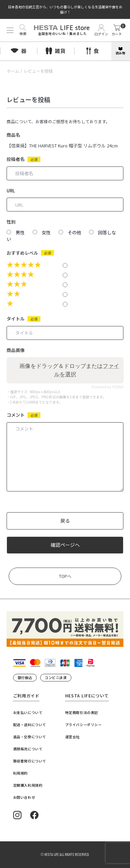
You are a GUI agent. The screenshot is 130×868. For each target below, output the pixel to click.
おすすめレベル (22, 253)
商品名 (13, 135)
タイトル (16, 319)
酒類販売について (28, 749)
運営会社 (72, 737)
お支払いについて (28, 712)
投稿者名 (16, 159)
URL (11, 191)
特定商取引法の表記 (82, 712)
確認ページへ (65, 545)
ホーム (13, 71)
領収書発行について (30, 761)
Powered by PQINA (107, 387)
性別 (11, 222)
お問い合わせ (24, 797)
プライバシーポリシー (84, 725)
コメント (16, 415)
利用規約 (20, 773)
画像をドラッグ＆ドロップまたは (69, 370)
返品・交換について (30, 737)
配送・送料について (30, 725)
